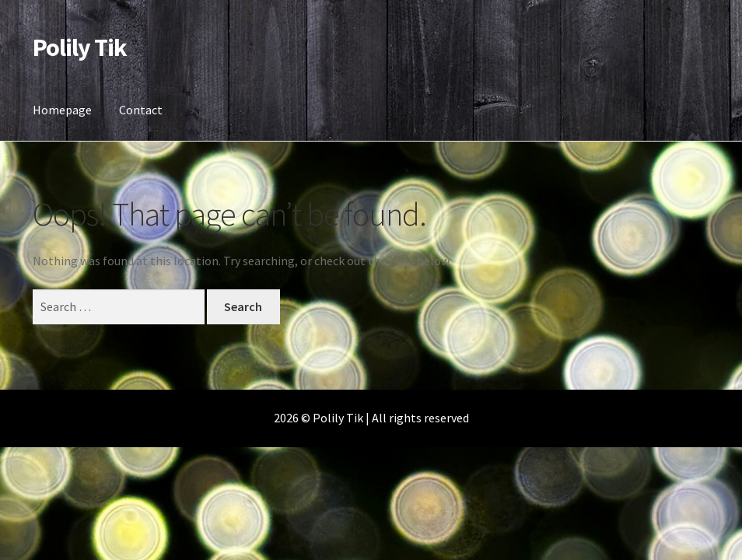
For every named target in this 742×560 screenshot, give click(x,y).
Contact (141, 110)
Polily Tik (80, 47)
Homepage (62, 110)
